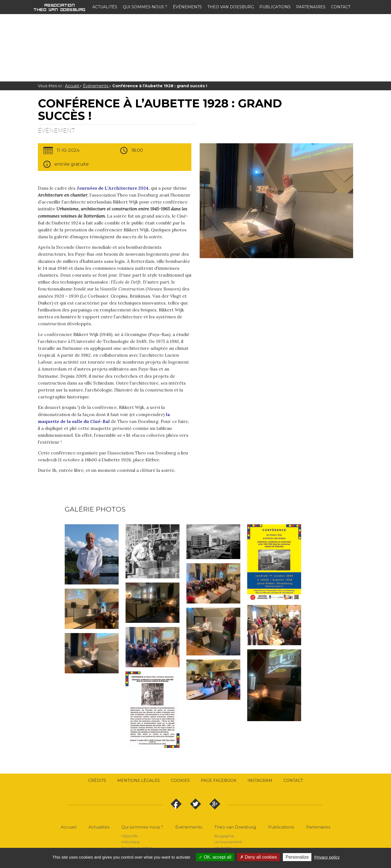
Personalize (297, 857)
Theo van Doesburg (231, 7)
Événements (187, 7)
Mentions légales (139, 780)
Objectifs (130, 836)
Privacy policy (327, 857)
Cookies (180, 780)
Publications (275, 7)
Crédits (97, 780)
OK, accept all (215, 857)
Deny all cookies (259, 857)
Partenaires (311, 7)
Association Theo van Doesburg (60, 7)
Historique (131, 842)
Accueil (72, 86)
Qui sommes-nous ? (145, 7)
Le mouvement (228, 842)
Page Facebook (219, 780)
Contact (341, 7)
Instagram (260, 780)
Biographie (224, 836)
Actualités (105, 7)
